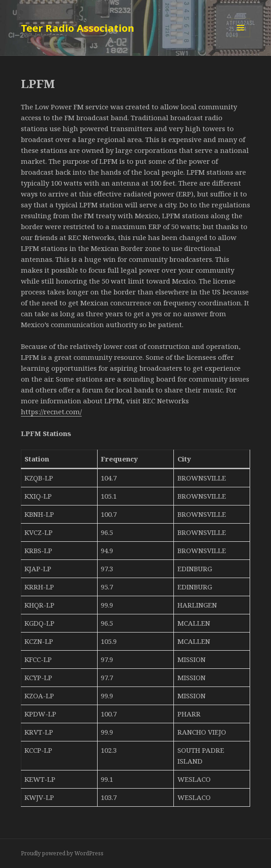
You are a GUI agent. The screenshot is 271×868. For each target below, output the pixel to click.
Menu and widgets (241, 37)
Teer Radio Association (78, 28)
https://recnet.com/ (51, 412)
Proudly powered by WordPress (62, 853)
